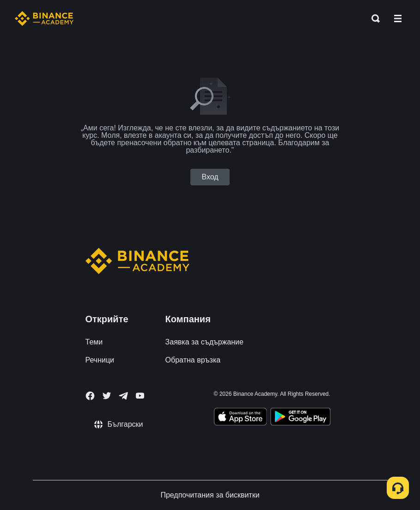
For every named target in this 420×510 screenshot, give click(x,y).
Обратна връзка (193, 360)
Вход (210, 177)
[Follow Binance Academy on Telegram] (123, 396)
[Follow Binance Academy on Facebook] (90, 396)
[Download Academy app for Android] (300, 418)
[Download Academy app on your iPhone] (240, 418)
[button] (398, 18)
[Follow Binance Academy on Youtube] (140, 396)
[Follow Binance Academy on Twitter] (107, 396)
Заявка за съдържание (204, 342)
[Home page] (44, 18)
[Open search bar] (373, 18)
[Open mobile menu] (398, 18)
